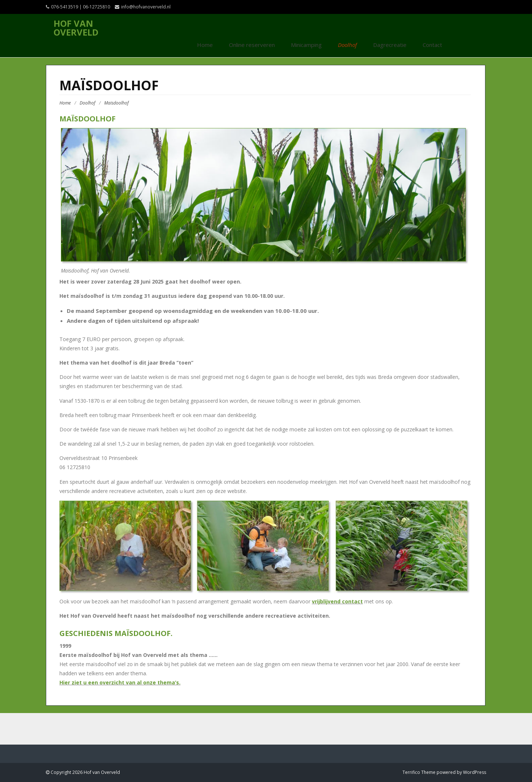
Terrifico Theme (419, 772)
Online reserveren (252, 45)
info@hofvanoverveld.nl (146, 7)
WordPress (475, 772)
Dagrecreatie (390, 45)
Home (205, 45)
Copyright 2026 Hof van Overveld (85, 772)
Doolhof (347, 45)
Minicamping (306, 45)
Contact (432, 45)
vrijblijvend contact (337, 601)
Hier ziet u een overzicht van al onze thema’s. (120, 682)
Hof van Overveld (76, 28)
